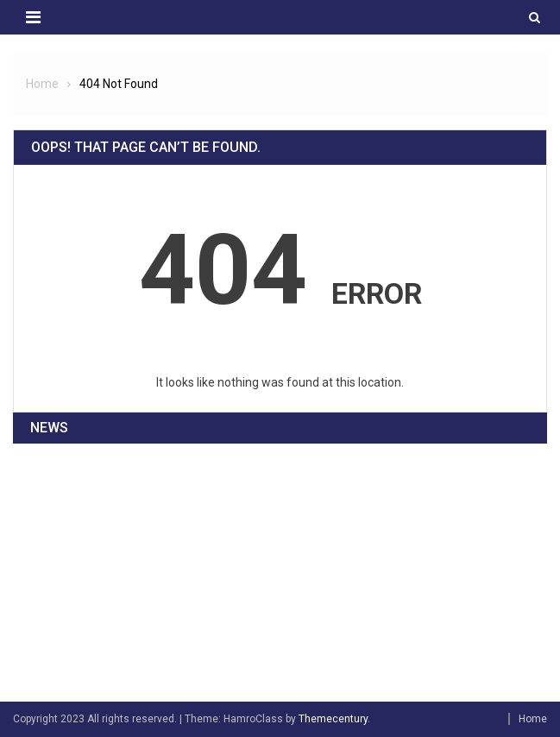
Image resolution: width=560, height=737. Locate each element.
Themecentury (333, 719)
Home (533, 719)
